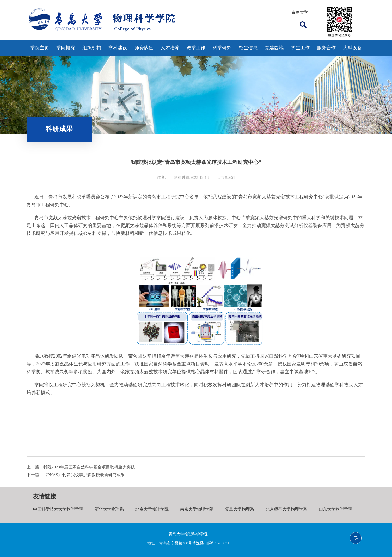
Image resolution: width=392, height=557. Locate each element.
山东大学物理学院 (335, 509)
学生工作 (300, 48)
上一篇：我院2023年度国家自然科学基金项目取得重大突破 (81, 467)
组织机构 (92, 48)
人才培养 (170, 48)
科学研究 (222, 48)
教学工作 (196, 48)
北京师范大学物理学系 (286, 509)
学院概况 (66, 48)
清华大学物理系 (109, 509)
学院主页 (40, 48)
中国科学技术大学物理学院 (58, 509)
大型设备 (352, 48)
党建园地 (274, 48)
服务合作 (326, 48)
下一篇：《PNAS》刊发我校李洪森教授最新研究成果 (76, 475)
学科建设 (118, 48)
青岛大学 (300, 12)
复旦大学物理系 (239, 509)
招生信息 (248, 48)
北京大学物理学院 (152, 509)
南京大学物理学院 (197, 509)
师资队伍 (144, 48)
